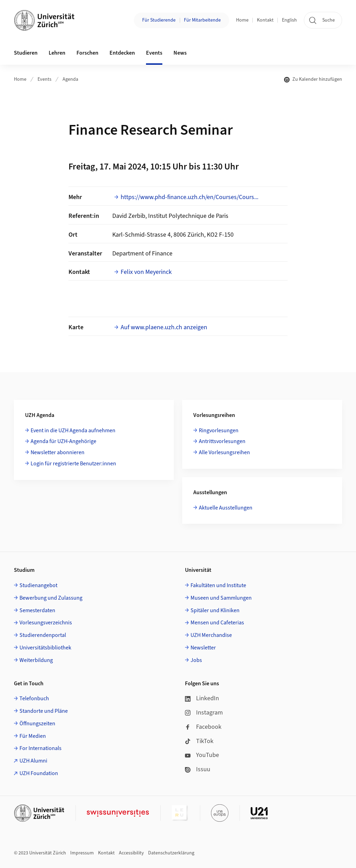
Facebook (203, 727)
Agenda (70, 79)
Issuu (198, 769)
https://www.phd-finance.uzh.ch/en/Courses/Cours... (189, 197)
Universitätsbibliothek (45, 648)
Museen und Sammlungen (221, 598)
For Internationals (41, 748)
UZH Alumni (33, 761)
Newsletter (203, 648)
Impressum (82, 853)
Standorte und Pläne (44, 711)
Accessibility (131, 853)
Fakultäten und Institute (218, 585)
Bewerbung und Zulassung (51, 598)
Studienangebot (38, 585)
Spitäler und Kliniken (215, 610)
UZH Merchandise (211, 635)
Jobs (196, 660)
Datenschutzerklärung (171, 853)
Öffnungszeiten (37, 724)
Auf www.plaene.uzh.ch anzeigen (164, 327)
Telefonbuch (34, 699)
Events (44, 79)
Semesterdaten (37, 610)
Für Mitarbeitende (202, 20)
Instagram (204, 713)
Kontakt (265, 20)
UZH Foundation (39, 773)
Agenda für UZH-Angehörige (63, 441)
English (289, 20)
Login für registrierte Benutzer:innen (73, 464)
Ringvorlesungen (219, 431)
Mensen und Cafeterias (217, 623)
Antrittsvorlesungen (222, 441)
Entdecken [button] (122, 53)
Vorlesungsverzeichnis (46, 623)
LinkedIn (202, 698)
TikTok (199, 741)
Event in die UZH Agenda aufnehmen (73, 431)
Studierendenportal (43, 635)
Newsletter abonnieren (58, 452)
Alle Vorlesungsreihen (224, 452)
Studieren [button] (26, 53)
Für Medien (33, 736)
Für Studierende (159, 20)
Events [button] (154, 53)
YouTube (202, 755)
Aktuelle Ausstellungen (226, 508)
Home (242, 20)
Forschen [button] (87, 53)
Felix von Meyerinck (146, 272)
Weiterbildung (36, 660)
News (180, 53)
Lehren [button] (57, 53)
